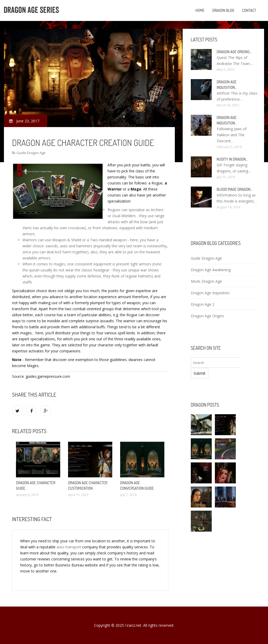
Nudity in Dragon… (232, 159)
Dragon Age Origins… (234, 52)
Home (200, 10)
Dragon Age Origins (207, 316)
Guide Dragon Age (31, 153)
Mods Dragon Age (206, 281)
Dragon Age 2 (203, 304)
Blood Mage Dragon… (235, 189)
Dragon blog (223, 10)
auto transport (69, 547)
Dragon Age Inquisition (210, 293)
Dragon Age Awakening (211, 270)
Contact (249, 10)
